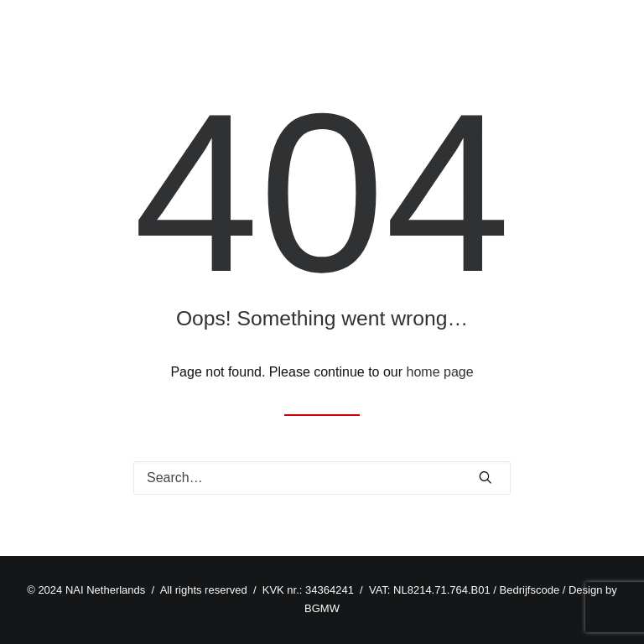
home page (440, 372)
